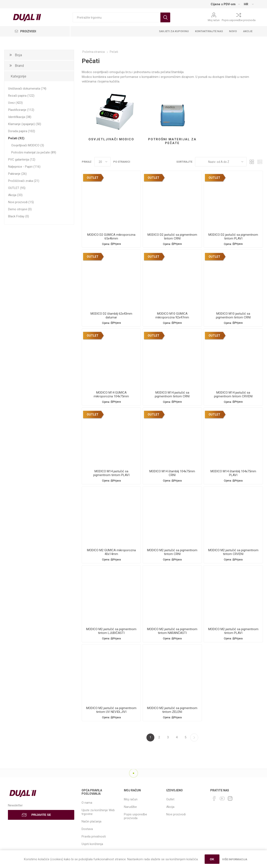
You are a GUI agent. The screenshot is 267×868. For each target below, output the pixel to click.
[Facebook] (214, 798)
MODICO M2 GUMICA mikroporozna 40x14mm (111, 552)
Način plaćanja (91, 821)
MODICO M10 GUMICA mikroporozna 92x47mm (172, 316)
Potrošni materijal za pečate (172, 141)
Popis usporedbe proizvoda (239, 20)
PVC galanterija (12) (22, 160)
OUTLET (93, 178)
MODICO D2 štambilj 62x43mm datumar (111, 316)
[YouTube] (222, 798)
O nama (87, 803)
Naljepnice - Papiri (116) (24, 167)
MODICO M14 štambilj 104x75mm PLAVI (233, 473)
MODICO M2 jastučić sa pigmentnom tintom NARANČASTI (172, 631)
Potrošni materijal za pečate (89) (34, 152)
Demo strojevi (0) (20, 209)
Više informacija (235, 859)
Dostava (87, 829)
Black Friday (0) (19, 216)
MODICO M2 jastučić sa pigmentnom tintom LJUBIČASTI (111, 631)
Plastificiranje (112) (21, 110)
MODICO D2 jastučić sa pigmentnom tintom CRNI (172, 237)
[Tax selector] (225, 4)
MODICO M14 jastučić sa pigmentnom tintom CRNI (172, 394)
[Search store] (116, 17)
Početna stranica (94, 52)
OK (212, 859)
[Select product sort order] (221, 162)
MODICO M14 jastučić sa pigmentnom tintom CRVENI (233, 394)
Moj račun (214, 20)
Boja (18, 55)
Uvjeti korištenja (92, 844)
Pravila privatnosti (94, 836)
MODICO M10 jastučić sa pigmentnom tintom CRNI (233, 316)
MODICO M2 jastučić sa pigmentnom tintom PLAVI (233, 631)
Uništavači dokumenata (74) (27, 89)
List (260, 162)
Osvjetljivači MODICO (111, 139)
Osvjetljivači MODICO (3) (28, 145)
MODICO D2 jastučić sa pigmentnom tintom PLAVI (233, 237)
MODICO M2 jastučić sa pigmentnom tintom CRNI (172, 552)
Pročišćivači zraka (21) (24, 181)
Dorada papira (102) (22, 131)
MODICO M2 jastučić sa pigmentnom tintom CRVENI (233, 552)
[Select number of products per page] (102, 162)
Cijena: (106, 244)
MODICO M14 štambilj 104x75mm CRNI (172, 473)
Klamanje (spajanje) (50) (25, 124)
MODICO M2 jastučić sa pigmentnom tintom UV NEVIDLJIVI (111, 710)
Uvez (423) (15, 103)
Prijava (117, 244)
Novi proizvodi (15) (21, 202)
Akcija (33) (15, 195)
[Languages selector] (249, 4)
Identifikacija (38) (20, 117)
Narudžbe (130, 807)
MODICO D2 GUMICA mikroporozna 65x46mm (111, 237)
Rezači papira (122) (21, 96)
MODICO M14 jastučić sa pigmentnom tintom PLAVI (111, 473)
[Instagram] (230, 798)
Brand (19, 66)
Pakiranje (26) (17, 174)
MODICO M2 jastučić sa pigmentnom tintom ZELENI (172, 710)
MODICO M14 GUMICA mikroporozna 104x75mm (111, 394)
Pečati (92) (16, 138)
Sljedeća (194, 737)
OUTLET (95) (17, 188)
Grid (252, 162)
